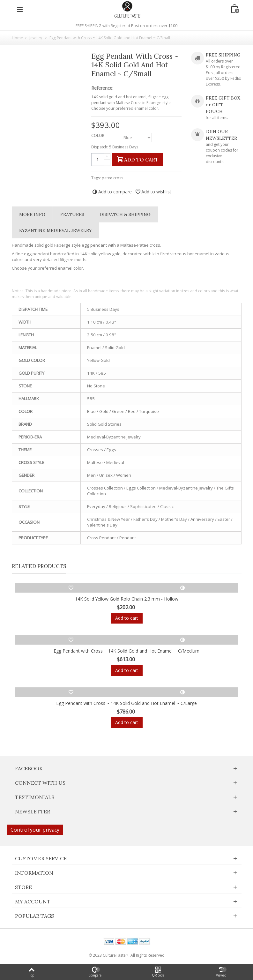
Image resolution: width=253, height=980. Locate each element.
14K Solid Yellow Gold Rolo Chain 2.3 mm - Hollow (127, 599)
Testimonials (35, 797)
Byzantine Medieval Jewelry (56, 230)
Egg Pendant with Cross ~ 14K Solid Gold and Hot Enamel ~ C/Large (126, 703)
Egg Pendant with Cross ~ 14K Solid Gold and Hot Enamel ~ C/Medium (126, 651)
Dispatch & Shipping (125, 214)
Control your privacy (35, 830)
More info (32, 214)
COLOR (98, 135)
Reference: (102, 88)
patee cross (112, 178)
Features (72, 214)
